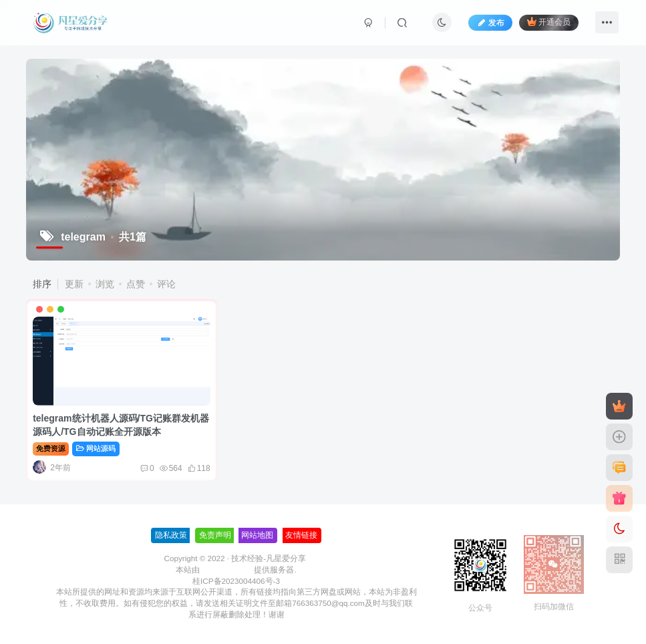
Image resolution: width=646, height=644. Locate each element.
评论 (166, 284)
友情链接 (301, 535)
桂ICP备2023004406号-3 (236, 581)
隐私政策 (171, 535)
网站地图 (257, 535)
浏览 (105, 284)
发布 (490, 23)
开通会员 (549, 22)
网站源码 (96, 448)
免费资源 (51, 448)
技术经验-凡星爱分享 (269, 558)
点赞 (136, 284)
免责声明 (215, 535)
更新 (74, 284)
